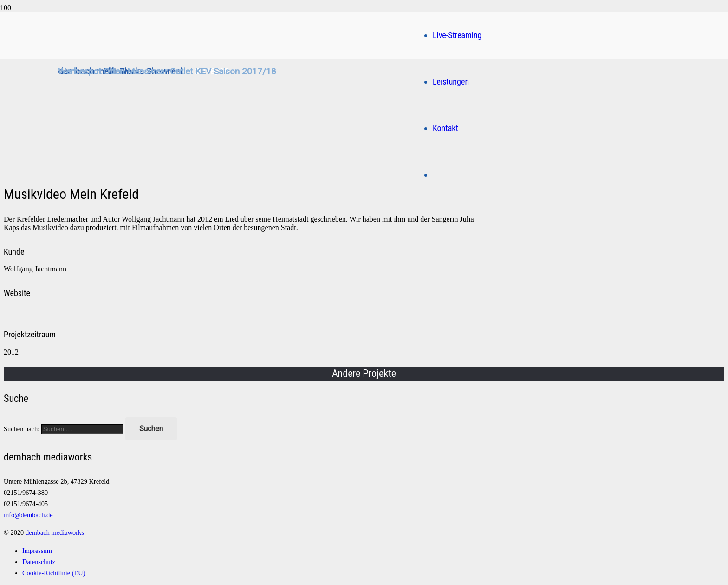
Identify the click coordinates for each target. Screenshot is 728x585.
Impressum (37, 551)
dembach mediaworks (55, 532)
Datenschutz (39, 562)
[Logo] (257, 151)
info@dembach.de (28, 515)
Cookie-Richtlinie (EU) (54, 573)
